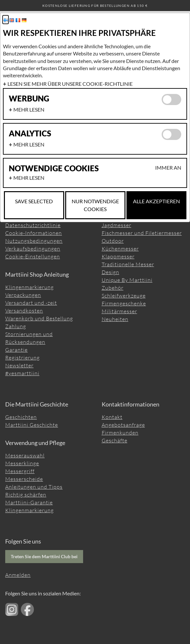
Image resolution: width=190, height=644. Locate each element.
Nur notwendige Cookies (95, 205)
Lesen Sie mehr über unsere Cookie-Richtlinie (70, 84)
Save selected (34, 201)
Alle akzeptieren (156, 201)
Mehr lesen (29, 109)
